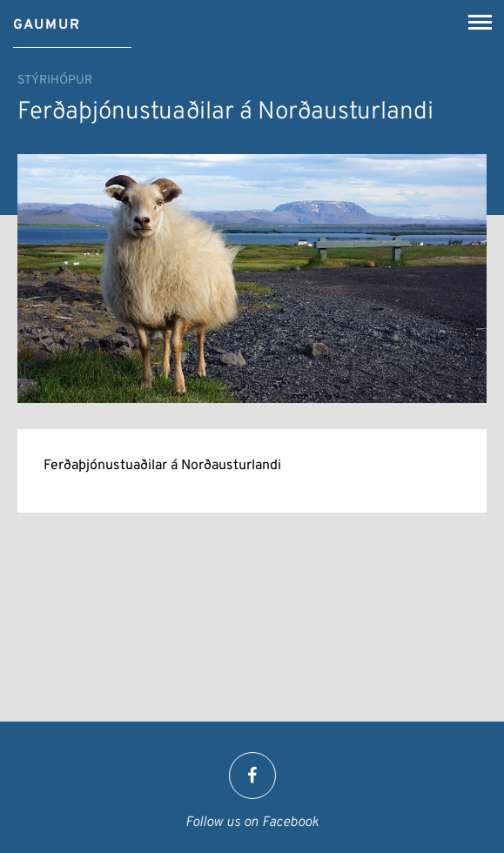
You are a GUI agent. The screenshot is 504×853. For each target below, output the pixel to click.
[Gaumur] (47, 19)
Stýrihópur (55, 81)
